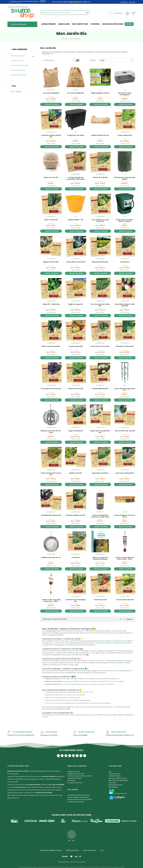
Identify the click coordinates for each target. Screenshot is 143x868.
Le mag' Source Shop (75, 783)
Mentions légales (73, 850)
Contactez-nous (114, 774)
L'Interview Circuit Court (76, 802)
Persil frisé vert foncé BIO (100, 346)
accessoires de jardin (97, 661)
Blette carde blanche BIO (51, 346)
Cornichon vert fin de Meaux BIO (76, 601)
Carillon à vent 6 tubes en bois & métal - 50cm (125, 558)
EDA (100, 90)
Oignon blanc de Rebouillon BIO (100, 432)
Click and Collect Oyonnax (118, 778)
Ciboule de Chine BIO (100, 178)
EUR (69, 841)
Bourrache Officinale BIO (125, 473)
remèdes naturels (102, 715)
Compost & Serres (17, 61)
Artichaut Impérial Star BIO (76, 515)
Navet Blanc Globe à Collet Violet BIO (125, 305)
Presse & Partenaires (75, 778)
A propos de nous (74, 772)
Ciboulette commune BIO (125, 346)
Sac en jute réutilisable (51, 93)
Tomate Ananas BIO (76, 346)
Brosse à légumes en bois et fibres (125, 516)
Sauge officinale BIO (76, 431)
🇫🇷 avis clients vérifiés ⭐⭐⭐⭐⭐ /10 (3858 (69, 2)
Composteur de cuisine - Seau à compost (125, 221)
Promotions (113, 783)
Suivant (130, 619)
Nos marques (113, 787)
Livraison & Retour (115, 776)
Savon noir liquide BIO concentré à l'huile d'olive (100, 516)
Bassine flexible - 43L (76, 220)
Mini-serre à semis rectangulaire (125, 94)
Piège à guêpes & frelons (100, 93)
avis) (88, 2)
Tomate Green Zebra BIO (125, 600)
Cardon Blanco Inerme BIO (76, 262)
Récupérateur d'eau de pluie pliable (125, 178)
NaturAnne (100, 512)
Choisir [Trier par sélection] (116, 60)
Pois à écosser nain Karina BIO (100, 305)
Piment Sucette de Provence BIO (51, 474)
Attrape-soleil (51, 427)
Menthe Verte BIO (76, 473)
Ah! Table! (76, 90)
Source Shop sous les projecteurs (71, 815)
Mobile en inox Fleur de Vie (51, 558)
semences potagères (104, 641)
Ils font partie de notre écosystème (80, 799)
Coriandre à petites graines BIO (51, 136)
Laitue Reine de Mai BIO (100, 473)
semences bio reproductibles (66, 692)
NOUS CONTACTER (90, 850)
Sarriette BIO (125, 262)
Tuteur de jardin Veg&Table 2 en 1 (125, 389)
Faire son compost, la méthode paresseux (100, 558)
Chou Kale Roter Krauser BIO (51, 389)
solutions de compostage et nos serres (84, 651)
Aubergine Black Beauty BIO (51, 515)
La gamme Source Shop (76, 774)
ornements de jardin (117, 663)
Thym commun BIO (51, 220)
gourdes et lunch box (64, 715)
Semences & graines (18, 56)
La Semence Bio (51, 132)
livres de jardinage (84, 671)
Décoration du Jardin (18, 70)
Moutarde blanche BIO (100, 262)
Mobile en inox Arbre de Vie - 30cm (51, 432)
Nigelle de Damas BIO (51, 262)
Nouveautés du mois (116, 785)
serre (55, 698)
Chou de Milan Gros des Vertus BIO (100, 221)
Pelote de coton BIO (51, 178)
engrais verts (49, 643)
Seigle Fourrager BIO (76, 304)
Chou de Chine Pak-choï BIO (125, 431)
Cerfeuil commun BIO (76, 389)
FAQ (110, 772)
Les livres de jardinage (18, 75)
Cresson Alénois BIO (125, 135)
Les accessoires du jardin (20, 65)
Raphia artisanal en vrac (100, 135)
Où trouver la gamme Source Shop (80, 776)
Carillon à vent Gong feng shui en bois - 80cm (51, 601)
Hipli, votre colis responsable (118, 780)
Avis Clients (71, 780)
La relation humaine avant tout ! (79, 795)
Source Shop (51, 90)
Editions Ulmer (100, 554)
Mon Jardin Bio (20, 49)
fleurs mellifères (127, 641)
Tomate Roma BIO (100, 600)
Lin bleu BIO (76, 558)
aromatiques (117, 641)
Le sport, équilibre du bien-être (78, 797)
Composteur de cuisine (76, 135)
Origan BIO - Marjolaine (51, 304)
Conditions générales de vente (51, 850)
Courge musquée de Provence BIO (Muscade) (76, 178)
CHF (74, 841)
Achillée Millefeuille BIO (100, 389)
